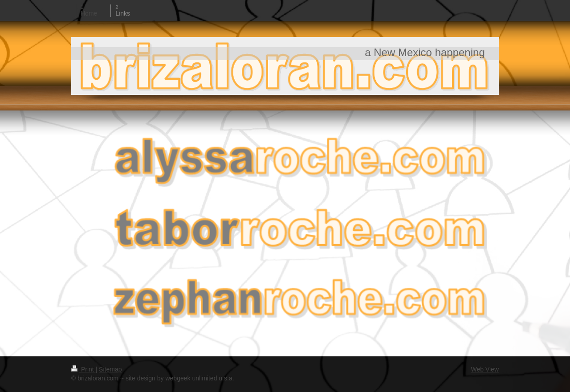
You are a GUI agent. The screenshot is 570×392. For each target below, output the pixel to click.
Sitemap (110, 369)
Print (83, 369)
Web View (485, 369)
